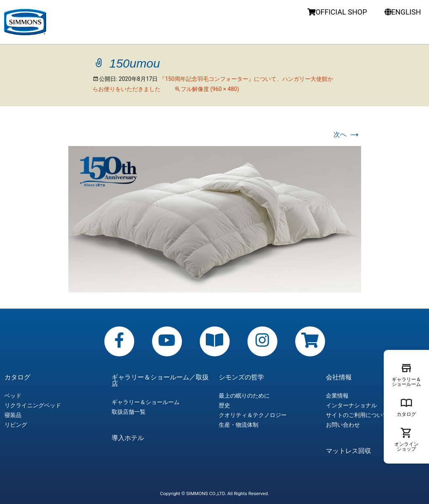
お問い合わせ (343, 425)
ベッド (13, 396)
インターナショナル (351, 405)
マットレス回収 (349, 451)
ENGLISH (403, 12)
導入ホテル (128, 438)
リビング (16, 425)
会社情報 (339, 377)
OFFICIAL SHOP (337, 12)
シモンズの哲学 (241, 377)
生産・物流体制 (239, 425)
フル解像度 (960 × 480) (210, 89)
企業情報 (337, 396)
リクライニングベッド (33, 405)
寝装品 (13, 415)
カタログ (17, 377)
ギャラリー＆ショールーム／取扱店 (160, 381)
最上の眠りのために (244, 396)
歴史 (224, 405)
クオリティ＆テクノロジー (253, 415)
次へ (347, 134)
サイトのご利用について (357, 415)
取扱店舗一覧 (129, 412)
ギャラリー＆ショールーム (146, 402)
